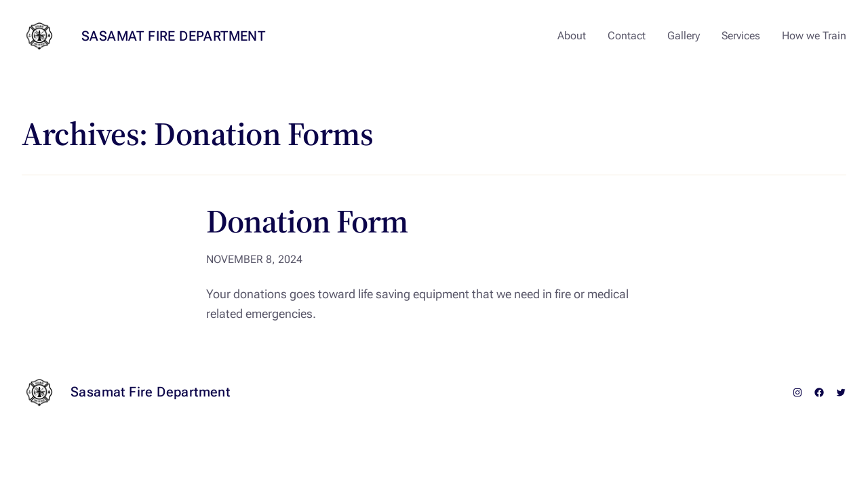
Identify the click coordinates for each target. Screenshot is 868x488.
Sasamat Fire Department (173, 36)
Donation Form (307, 221)
